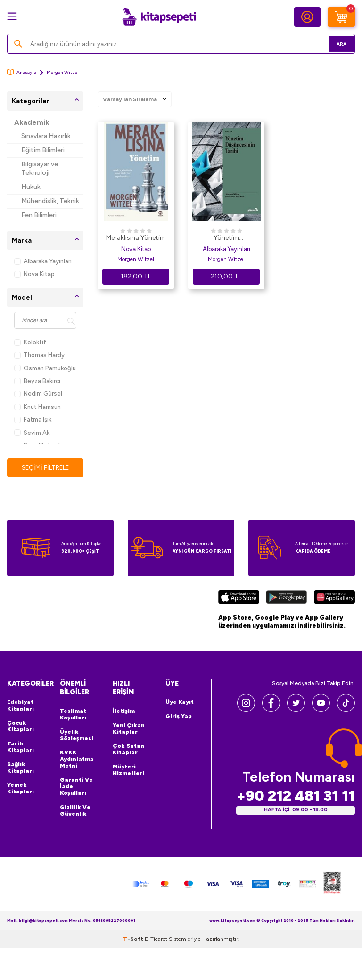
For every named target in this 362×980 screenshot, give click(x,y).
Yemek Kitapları (21, 789)
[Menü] (12, 16)
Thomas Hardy (39, 355)
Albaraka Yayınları (43, 261)
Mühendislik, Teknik (50, 201)
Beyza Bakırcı (37, 381)
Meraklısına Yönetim (136, 238)
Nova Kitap (34, 274)
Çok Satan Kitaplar (128, 750)
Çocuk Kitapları (21, 727)
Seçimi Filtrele (45, 468)
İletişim (124, 711)
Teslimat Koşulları (73, 715)
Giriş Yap (179, 717)
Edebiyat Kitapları (21, 706)
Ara (334, 44)
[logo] (159, 17)
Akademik (32, 122)
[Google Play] (286, 599)
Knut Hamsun (37, 407)
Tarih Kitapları (21, 747)
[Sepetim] (341, 17)
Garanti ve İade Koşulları (76, 787)
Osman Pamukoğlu (45, 368)
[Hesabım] (307, 17)
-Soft (134, 939)
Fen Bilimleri (39, 215)
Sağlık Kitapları (21, 768)
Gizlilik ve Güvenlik (75, 811)
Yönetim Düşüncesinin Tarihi (226, 238)
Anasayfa (22, 72)
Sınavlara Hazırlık (46, 136)
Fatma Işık (33, 420)
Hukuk (31, 187)
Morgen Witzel (136, 259)
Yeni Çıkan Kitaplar (129, 729)
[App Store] (239, 599)
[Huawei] (334, 599)
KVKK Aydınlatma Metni (77, 759)
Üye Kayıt (180, 702)
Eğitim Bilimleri (43, 150)
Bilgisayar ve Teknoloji (40, 169)
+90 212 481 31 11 (296, 796)
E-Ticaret (156, 939)
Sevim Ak (32, 433)
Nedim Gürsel (38, 394)
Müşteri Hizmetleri (128, 770)
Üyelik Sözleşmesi (77, 735)
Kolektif (30, 342)
